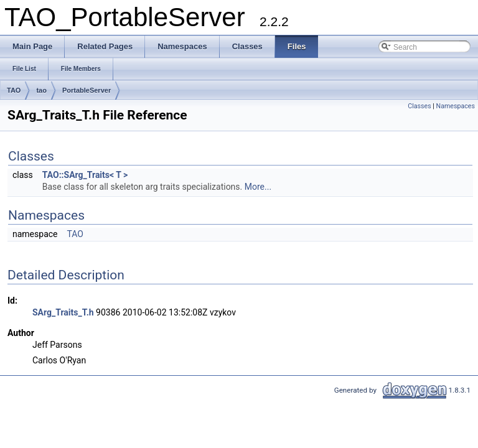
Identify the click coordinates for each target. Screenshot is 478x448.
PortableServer (87, 90)
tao (41, 90)
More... (258, 187)
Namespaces (456, 106)
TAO (14, 90)
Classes (419, 106)
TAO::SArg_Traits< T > (85, 175)
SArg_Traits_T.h (63, 312)
